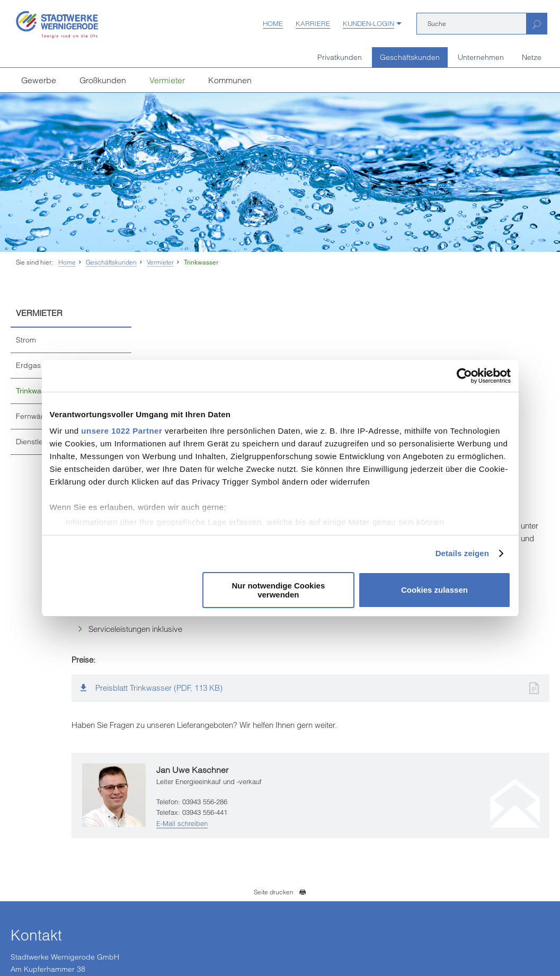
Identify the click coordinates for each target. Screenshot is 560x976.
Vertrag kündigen (151, 942)
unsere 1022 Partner (122, 431)
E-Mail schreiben (275, 678)
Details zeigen (462, 553)
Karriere (313, 23)
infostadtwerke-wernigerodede (260, 837)
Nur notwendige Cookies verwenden (278, 590)
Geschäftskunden (410, 57)
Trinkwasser (201, 262)
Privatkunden (340, 57)
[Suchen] (536, 24)
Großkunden (103, 80)
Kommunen (230, 80)
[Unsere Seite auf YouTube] (223, 878)
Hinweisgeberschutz (263, 942)
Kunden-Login (368, 23)
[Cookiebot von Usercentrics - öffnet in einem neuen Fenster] (464, 376)
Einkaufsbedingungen (85, 942)
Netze (532, 57)
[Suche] (472, 24)
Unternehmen (481, 57)
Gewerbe (39, 80)
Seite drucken (280, 746)
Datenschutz (204, 942)
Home (273, 23)
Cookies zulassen (434, 590)
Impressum (26, 942)
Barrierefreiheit (325, 942)
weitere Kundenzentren (61, 905)
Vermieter (167, 80)
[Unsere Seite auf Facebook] (199, 878)
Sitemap (368, 942)
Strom (26, 340)
